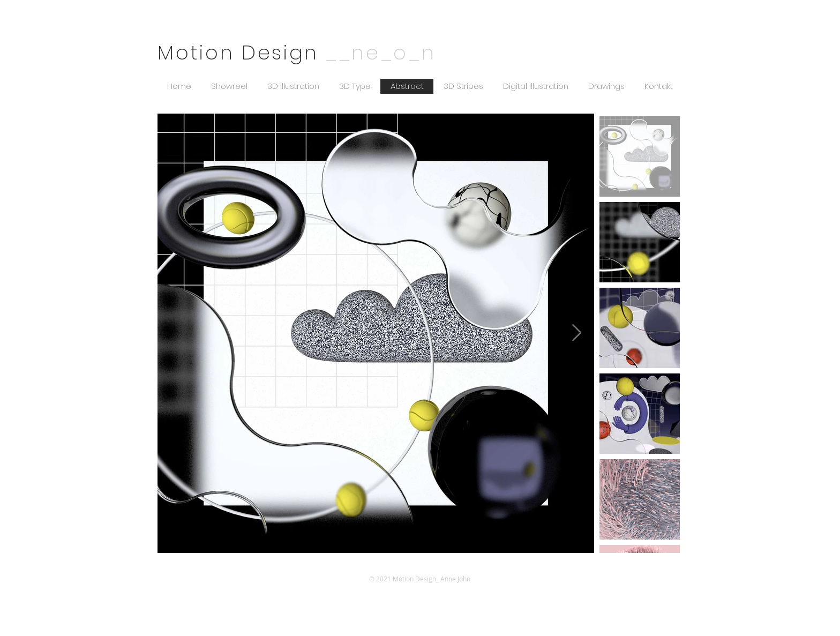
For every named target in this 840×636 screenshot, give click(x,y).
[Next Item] (576, 333)
